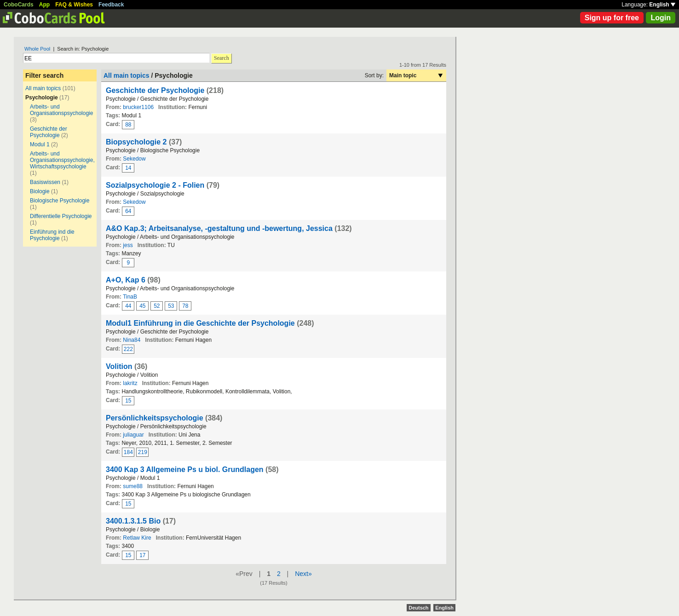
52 (157, 306)
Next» (303, 574)
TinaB (130, 297)
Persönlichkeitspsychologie (155, 418)
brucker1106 (138, 107)
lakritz (130, 383)
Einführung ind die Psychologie (52, 235)
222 (128, 349)
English (662, 5)
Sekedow (134, 159)
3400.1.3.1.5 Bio (133, 521)
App (44, 5)
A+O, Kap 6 (126, 280)
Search (222, 58)
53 (171, 306)
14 (128, 168)
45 (142, 306)
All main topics (43, 88)
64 (128, 211)
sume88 (133, 486)
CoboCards (19, 5)
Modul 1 (40, 144)
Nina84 (132, 340)
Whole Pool (37, 49)
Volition (119, 366)
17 (142, 555)
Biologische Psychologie (60, 201)
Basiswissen (45, 182)
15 (128, 401)
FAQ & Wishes (74, 5)
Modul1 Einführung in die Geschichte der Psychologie (200, 323)
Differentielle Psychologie (61, 216)
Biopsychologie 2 (136, 142)
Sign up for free (612, 18)
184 (128, 452)
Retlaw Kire (137, 538)
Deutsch (418, 608)
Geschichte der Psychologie (49, 132)
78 (185, 306)
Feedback (111, 5)
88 (128, 125)
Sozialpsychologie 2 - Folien (155, 185)
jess (128, 245)
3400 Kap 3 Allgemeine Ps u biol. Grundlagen (185, 469)
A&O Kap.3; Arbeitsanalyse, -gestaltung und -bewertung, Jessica (219, 228)
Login (661, 18)
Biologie (40, 191)
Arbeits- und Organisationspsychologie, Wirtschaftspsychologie (62, 160)
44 (128, 306)
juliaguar (133, 435)
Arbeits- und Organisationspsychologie (61, 110)
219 (143, 452)
